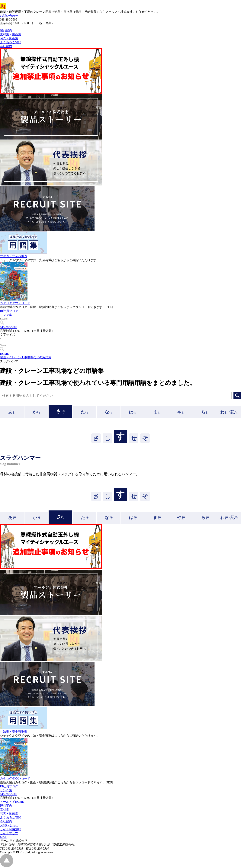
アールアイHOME (12, 802)
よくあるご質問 (11, 817)
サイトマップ (9, 833)
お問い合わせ (9, 16)
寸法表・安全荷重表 (14, 265)
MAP (3, 837)
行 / (229, 412)
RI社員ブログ (9, 319)
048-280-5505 (9, 327)
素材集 (5, 810)
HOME (4, 354)
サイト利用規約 (11, 829)
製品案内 (6, 806)
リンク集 (6, 323)
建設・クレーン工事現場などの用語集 (26, 357)
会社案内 (6, 821)
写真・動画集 (9, 813)
